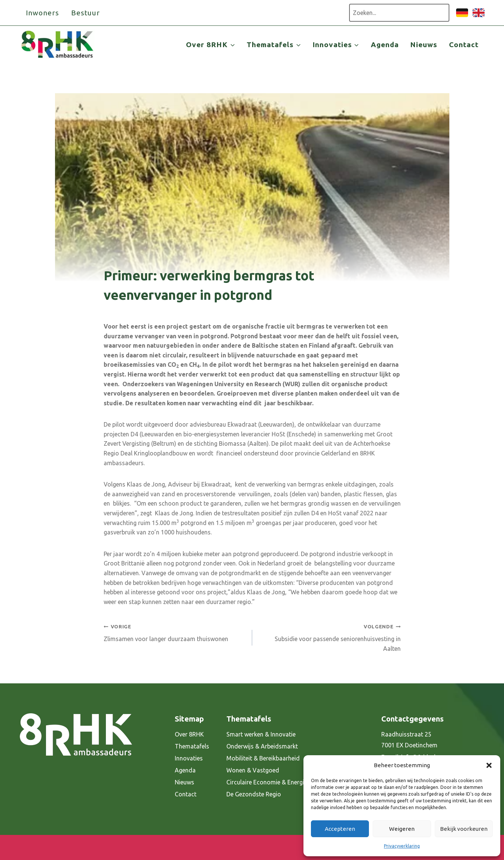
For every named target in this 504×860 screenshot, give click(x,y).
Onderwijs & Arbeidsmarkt (262, 746)
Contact (464, 45)
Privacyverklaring (402, 846)
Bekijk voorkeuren (464, 829)
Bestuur (85, 13)
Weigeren (402, 829)
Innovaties (189, 758)
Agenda (385, 45)
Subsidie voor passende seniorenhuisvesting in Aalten (329, 637)
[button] (489, 765)
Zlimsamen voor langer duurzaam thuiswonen (175, 632)
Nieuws (424, 45)
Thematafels (192, 746)
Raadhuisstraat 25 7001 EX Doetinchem (409, 740)
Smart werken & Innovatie (261, 734)
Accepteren (340, 829)
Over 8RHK (189, 734)
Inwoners (43, 13)
